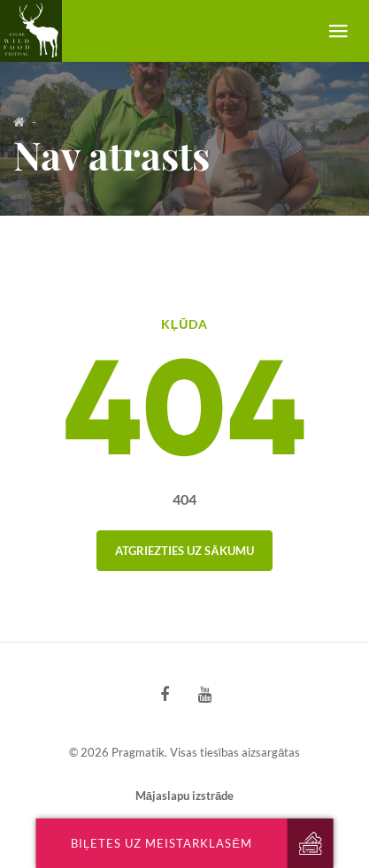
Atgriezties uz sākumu (184, 551)
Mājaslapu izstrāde (184, 796)
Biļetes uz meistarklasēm (161, 843)
